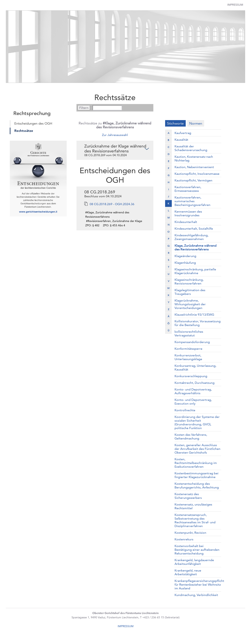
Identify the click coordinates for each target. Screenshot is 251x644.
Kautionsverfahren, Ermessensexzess (188, 189)
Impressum (235, 5)
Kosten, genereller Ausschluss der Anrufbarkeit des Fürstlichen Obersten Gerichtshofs (197, 449)
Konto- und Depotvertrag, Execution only (193, 402)
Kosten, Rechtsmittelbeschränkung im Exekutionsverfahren (196, 463)
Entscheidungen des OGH (33, 123)
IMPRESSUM (126, 626)
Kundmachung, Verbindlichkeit (196, 595)
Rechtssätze (24, 131)
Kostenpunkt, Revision (190, 533)
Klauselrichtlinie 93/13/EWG (194, 315)
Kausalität (181, 140)
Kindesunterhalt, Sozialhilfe (194, 229)
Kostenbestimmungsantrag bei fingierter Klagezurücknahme (196, 475)
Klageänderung (185, 256)
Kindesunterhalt (186, 222)
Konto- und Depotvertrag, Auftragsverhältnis (193, 391)
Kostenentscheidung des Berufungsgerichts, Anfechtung (197, 485)
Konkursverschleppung (191, 376)
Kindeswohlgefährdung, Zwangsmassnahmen (191, 237)
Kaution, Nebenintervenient (194, 167)
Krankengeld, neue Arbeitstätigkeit (188, 572)
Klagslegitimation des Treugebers (190, 292)
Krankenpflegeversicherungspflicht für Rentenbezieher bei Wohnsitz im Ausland (199, 585)
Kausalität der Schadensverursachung (191, 148)
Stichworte (175, 123)
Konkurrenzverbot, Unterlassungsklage (188, 357)
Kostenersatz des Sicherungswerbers (188, 496)
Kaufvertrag (183, 133)
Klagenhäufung (185, 263)
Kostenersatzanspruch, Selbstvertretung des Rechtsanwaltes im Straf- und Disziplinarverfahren (195, 520)
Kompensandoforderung (192, 342)
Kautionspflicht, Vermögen (193, 180)
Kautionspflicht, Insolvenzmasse (197, 174)
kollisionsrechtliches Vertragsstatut (189, 333)
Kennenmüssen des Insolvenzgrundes (188, 213)
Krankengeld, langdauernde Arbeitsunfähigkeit (194, 562)
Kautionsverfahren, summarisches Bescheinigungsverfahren (192, 201)
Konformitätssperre (188, 349)
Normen (196, 123)
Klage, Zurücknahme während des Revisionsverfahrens (196, 247)
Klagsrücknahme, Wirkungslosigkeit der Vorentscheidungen (190, 304)
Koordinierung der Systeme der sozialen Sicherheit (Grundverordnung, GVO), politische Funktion (197, 422)
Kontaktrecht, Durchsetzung (195, 383)
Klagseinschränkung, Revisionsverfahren (189, 282)
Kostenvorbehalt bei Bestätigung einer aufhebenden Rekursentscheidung (197, 550)
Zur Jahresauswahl (115, 135)
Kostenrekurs (184, 539)
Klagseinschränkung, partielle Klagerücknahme (195, 271)
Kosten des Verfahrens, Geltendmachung (191, 437)
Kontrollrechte (185, 410)
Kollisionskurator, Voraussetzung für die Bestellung (198, 323)
